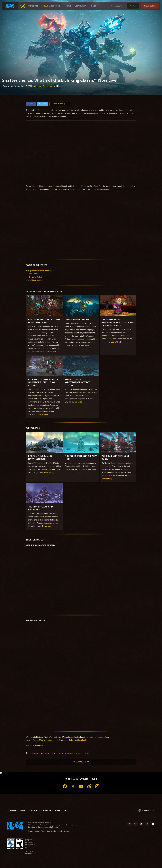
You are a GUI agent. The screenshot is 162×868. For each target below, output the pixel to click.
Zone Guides (33, 274)
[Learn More (50, 351)
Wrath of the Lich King (73, 753)
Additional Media (35, 280)
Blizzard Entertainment (45, 86)
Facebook (82, 740)
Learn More (43, 414)
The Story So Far (35, 277)
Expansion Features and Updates (42, 271)
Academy (36, 753)
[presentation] (10, 6)
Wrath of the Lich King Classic (52, 753)
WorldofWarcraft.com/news (44, 740)
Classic (86, 753)
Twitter (72, 740)
